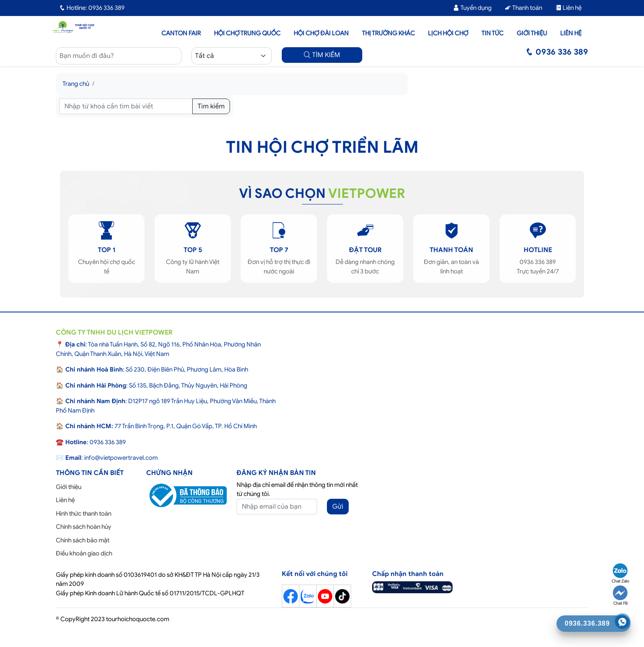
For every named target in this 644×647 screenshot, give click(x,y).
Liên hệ (568, 8)
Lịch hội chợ (448, 33)
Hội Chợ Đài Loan (321, 33)
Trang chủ (76, 84)
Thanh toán (523, 8)
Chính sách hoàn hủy (84, 527)
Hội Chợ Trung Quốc (247, 33)
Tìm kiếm (211, 106)
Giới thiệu (532, 33)
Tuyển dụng (472, 8)
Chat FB (620, 596)
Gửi (338, 507)
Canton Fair (181, 33)
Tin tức (492, 33)
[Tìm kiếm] (126, 106)
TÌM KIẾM (322, 55)
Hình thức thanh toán (84, 514)
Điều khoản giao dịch (84, 553)
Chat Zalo (620, 574)
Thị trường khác (388, 33)
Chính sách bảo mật (83, 540)
